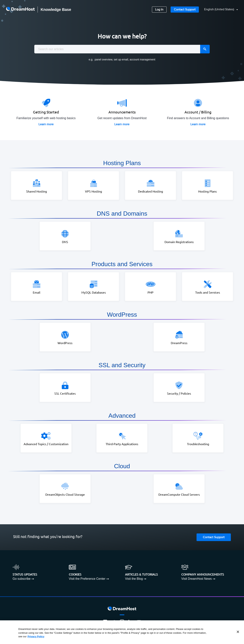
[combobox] (122, 49)
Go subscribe (22, 578)
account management (142, 59)
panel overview (103, 59)
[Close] (238, 632)
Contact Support (185, 10)
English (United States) (220, 9)
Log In (159, 10)
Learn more (46, 124)
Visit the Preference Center (87, 578)
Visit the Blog (134, 578)
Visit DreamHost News (197, 578)
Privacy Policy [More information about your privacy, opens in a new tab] (36, 636)
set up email (121, 59)
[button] (219, 10)
